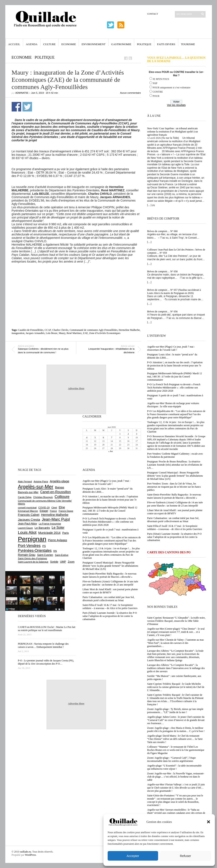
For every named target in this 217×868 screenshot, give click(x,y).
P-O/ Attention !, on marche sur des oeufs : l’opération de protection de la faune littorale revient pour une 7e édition (175, 366)
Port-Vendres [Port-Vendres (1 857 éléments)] (29, 546)
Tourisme (188, 44)
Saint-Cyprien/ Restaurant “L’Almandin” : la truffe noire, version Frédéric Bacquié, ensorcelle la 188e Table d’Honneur (176, 621)
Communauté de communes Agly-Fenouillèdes (93, 330)
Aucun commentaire (131, 93)
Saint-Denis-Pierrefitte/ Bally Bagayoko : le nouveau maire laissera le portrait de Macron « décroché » (174, 496)
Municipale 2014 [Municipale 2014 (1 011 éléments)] (49, 533)
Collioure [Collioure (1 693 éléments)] (62, 497)
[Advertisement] (78, 286)
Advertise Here (76, 388)
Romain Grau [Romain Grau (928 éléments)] (27, 555)
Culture (49, 44)
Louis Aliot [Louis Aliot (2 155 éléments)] (27, 532)
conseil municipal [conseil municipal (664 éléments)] (27, 508)
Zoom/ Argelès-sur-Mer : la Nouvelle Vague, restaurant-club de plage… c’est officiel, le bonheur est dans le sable (176, 777)
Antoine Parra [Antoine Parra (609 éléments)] (41, 481)
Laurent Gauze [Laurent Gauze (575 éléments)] (26, 528)
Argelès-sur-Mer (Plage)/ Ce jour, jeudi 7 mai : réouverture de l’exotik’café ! (171, 348)
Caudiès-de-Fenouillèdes (31, 330)
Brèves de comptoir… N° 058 (162, 271)
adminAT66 (22, 93)
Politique (144, 44)
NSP (155, 83)
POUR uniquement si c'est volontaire (172, 88)
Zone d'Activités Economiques (105, 333)
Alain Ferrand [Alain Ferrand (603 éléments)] (25, 481)
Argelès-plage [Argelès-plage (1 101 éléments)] (60, 481)
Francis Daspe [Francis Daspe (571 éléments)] (66, 511)
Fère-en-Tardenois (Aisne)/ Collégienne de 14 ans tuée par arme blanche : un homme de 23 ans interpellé (175, 504)
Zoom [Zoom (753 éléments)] (71, 562)
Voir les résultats (176, 105)
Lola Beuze (52, 333)
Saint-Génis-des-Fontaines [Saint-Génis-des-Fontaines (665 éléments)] (33, 558)
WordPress (31, 855)
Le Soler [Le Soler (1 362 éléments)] (58, 527)
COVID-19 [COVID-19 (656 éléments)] (44, 508)
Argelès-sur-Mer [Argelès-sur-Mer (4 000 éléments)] (36, 487)
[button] (209, 822)
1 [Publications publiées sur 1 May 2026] (120, 434)
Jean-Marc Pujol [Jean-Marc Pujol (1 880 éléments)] (56, 519)
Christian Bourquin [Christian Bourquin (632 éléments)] (43, 497)
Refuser (186, 856)
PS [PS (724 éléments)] (44, 546)
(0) (154, 205)
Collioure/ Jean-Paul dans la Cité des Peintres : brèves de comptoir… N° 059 (176, 251)
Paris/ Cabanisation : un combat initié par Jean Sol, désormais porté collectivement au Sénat (173, 520)
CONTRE (158, 92)
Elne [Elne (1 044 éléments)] (62, 507)
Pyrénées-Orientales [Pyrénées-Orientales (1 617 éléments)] (35, 551)
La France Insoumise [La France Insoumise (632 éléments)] (50, 524)
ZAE (85, 333)
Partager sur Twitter (27, 107)
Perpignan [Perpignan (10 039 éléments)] (32, 539)
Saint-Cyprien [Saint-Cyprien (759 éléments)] (45, 555)
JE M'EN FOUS (161, 79)
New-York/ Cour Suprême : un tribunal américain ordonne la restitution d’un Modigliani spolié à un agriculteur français (173, 132)
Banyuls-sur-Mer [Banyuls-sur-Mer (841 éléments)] (28, 492)
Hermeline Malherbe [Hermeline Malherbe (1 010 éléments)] (55, 515)
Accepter (133, 856)
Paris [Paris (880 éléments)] (65, 533)
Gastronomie (121, 44)
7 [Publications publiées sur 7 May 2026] (112, 437)
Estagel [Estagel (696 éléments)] (44, 511)
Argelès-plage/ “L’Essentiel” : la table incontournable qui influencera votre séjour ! (175, 767)
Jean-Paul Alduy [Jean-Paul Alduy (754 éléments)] (28, 524)
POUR (156, 96)
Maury (62, 333)
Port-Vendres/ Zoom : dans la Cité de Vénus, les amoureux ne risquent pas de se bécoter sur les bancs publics (174, 487)
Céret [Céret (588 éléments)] (54, 508)
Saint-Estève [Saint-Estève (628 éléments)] (62, 555)
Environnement (94, 44)
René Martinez (74, 333)
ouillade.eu (26, 852)
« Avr (111, 451)
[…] (149, 205)
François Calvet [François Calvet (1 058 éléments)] (29, 515)
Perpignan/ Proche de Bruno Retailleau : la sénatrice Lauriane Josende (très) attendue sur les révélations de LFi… (175, 465)
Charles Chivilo (60, 330)
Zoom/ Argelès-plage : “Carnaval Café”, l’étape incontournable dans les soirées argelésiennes (172, 759)
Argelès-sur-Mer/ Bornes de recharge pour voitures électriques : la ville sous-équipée (173, 405)
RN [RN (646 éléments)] (55, 551)
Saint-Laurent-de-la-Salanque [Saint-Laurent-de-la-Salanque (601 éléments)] (33, 562)
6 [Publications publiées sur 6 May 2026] (103, 437)
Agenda (32, 44)
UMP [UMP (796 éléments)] (63, 562)
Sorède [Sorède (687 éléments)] (54, 562)
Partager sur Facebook (16, 107)
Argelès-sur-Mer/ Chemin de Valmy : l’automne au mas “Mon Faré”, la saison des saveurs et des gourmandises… (176, 643)
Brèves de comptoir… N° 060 (162, 231)
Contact (153, 14)
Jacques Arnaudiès (35, 333)
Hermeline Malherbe (129, 330)
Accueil (14, 44)
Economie (69, 44)
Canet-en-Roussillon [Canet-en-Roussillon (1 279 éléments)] (56, 492)
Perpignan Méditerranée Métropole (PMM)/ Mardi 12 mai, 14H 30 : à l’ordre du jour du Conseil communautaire (175, 377)
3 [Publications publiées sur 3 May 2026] (137, 434)
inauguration (18, 333)
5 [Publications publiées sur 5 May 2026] (95, 437)
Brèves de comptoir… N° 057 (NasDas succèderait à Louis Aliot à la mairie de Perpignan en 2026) (174, 291)
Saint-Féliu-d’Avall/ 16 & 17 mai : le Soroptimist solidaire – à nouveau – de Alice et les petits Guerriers (175, 528)
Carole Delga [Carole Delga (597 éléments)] (25, 497)
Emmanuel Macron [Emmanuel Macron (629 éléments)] (28, 511)
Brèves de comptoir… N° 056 (162, 312)
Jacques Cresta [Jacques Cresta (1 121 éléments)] (29, 520)
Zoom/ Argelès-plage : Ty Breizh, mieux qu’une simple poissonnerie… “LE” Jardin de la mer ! (175, 711)
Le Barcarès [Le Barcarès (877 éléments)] (42, 528)
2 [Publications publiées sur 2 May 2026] (128, 434)
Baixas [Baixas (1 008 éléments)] (60, 487)
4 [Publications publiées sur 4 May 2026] (87, 437)
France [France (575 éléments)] (53, 511)
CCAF (48, 330)
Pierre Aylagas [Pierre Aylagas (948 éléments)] (58, 540)
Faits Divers (166, 44)
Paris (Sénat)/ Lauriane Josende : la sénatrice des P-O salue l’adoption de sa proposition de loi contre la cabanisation (175, 537)
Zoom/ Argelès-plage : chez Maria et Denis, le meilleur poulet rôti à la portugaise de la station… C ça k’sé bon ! (176, 730)
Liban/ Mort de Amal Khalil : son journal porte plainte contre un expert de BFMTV (175, 512)
